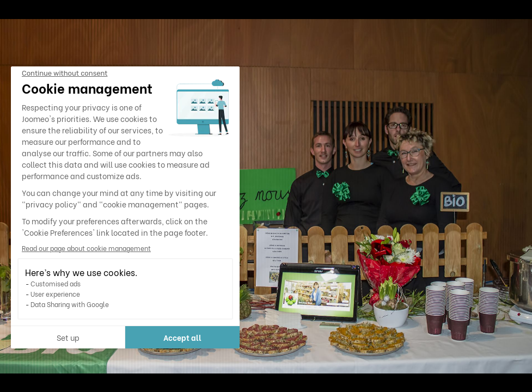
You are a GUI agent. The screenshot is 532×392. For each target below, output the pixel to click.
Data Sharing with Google (70, 304)
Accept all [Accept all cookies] (182, 337)
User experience (55, 294)
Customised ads (56, 283)
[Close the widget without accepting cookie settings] (65, 73)
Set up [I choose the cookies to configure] (68, 337)
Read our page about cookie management (86, 248)
